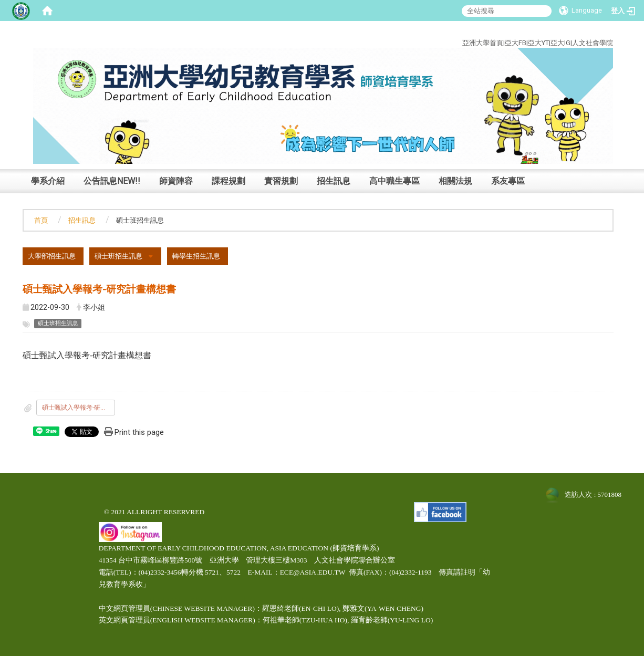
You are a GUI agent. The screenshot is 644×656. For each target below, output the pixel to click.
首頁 (41, 220)
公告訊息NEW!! (112, 181)
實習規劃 (281, 181)
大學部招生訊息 (52, 256)
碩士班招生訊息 (118, 256)
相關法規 (455, 181)
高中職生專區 (394, 181)
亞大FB (516, 43)
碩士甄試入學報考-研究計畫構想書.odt (79, 408)
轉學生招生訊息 (196, 256)
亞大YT (538, 43)
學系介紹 (48, 181)
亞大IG (560, 43)
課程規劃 (228, 181)
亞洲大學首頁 (483, 43)
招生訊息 (334, 181)
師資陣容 (176, 181)
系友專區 (508, 181)
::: (605, 31)
